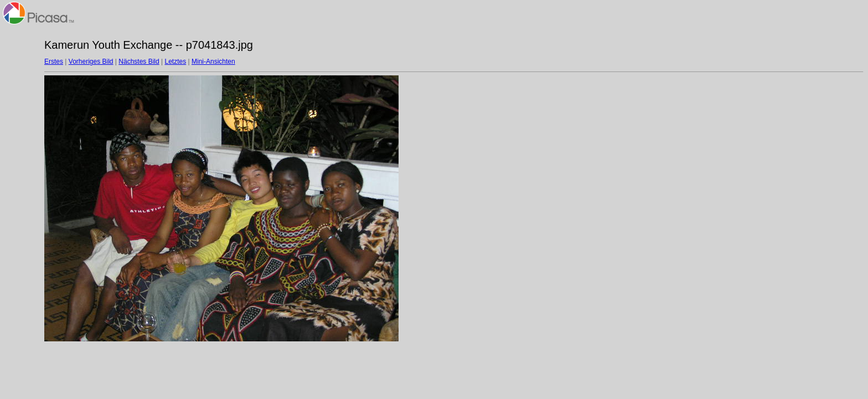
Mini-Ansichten (213, 62)
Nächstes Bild (139, 62)
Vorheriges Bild (91, 62)
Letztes (176, 62)
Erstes (54, 62)
